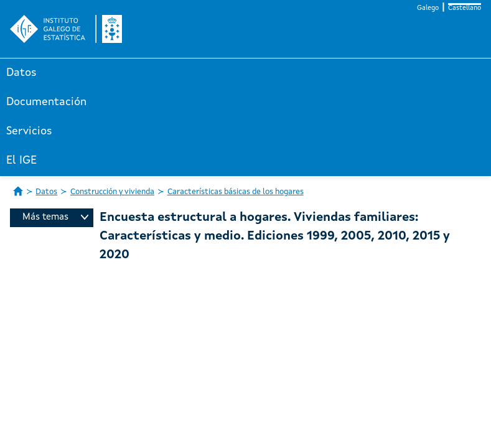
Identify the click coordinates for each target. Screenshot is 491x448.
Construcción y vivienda (112, 192)
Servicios (29, 131)
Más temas (55, 217)
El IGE (21, 161)
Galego (428, 8)
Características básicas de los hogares (236, 192)
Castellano (465, 8)
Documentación (46, 102)
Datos (21, 73)
